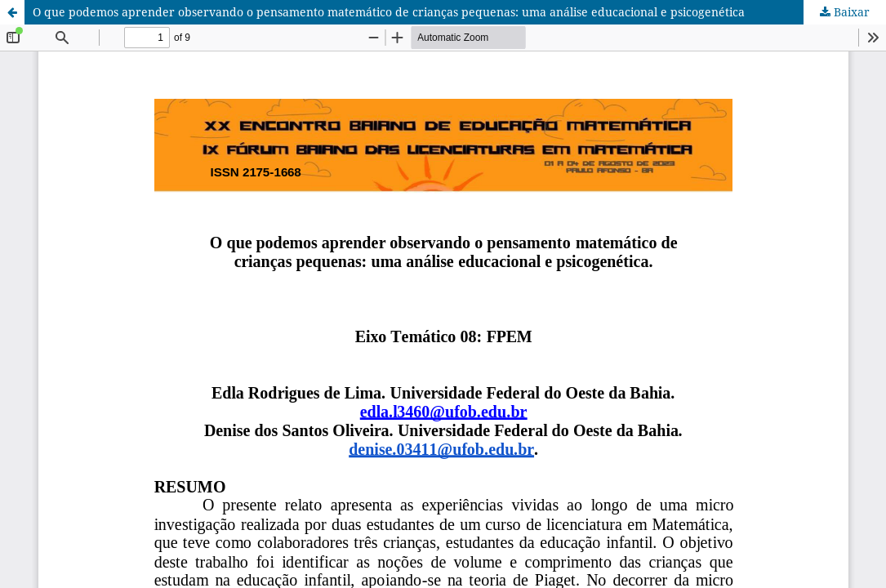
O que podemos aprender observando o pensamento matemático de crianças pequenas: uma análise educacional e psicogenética (389, 12)
